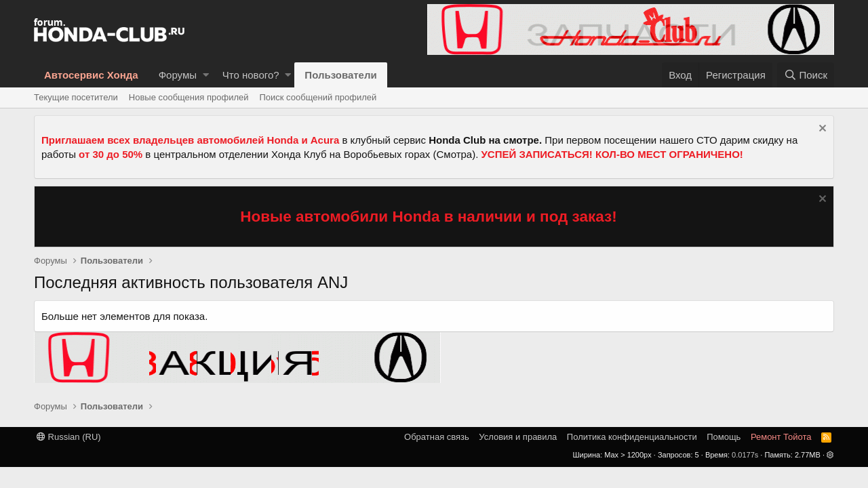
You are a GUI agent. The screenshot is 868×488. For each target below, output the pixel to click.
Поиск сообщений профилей (318, 97)
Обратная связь (437, 437)
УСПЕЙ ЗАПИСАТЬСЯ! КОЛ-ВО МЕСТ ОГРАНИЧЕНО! (612, 154)
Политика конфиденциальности (632, 437)
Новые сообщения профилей (189, 97)
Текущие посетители (76, 97)
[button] (206, 75)
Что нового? (251, 75)
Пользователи (340, 75)
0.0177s (745, 455)
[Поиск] (806, 75)
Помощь (724, 437)
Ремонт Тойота (781, 437)
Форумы (178, 75)
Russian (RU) (69, 437)
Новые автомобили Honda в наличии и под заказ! (429, 217)
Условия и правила (518, 437)
